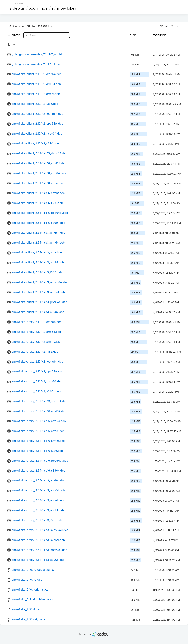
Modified (160, 35)
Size (133, 35)
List (164, 26)
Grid (174, 26)
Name (16, 35)
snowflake (65, 8)
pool (32, 8)
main (44, 8)
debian (19, 8)
